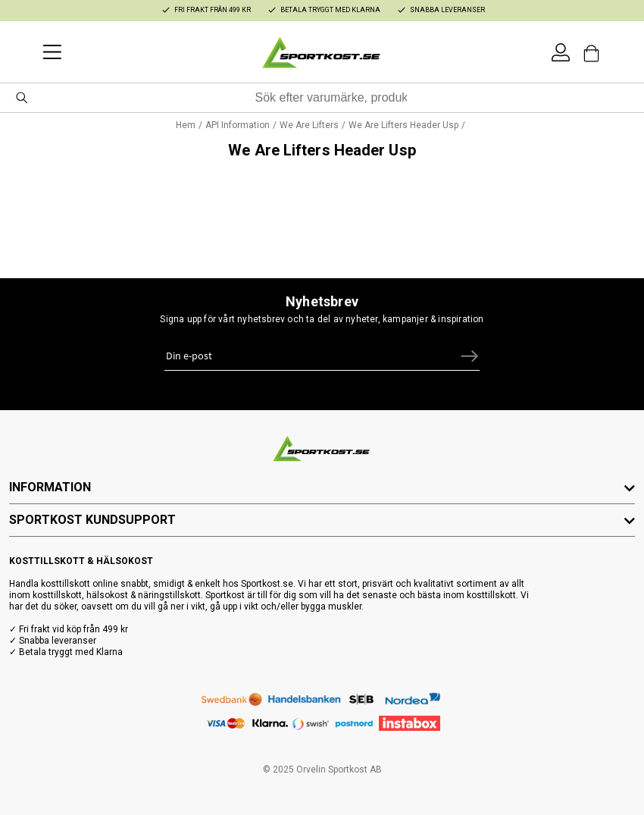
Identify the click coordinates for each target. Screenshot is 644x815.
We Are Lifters (309, 125)
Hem (186, 125)
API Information (238, 125)
